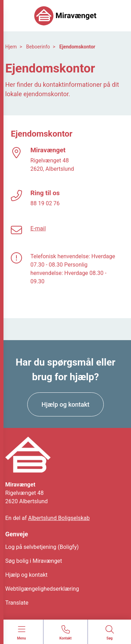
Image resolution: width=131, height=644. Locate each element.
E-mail (38, 228)
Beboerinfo (38, 47)
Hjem (11, 47)
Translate (17, 603)
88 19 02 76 (45, 203)
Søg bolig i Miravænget (34, 561)
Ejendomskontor (77, 47)
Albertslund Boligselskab (59, 518)
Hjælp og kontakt (26, 575)
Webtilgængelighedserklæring (42, 589)
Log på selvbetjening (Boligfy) (42, 547)
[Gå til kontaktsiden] (65, 633)
